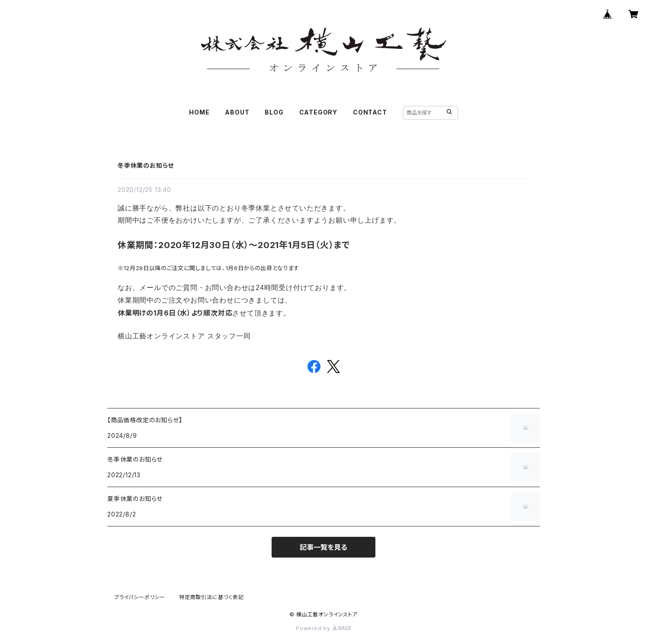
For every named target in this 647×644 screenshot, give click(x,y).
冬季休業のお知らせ (146, 165)
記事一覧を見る (323, 547)
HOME (199, 112)
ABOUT (237, 112)
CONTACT (370, 112)
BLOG (274, 112)
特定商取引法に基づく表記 (211, 597)
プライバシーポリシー (140, 597)
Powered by (323, 628)
